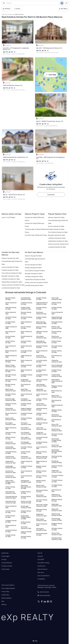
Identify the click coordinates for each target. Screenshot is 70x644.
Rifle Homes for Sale (57, 391)
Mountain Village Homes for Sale (42, 505)
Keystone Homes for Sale (42, 347)
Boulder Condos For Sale (10, 276)
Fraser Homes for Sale (27, 462)
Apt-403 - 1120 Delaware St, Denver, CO (49, 48)
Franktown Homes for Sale (26, 457)
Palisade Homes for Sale (57, 323)
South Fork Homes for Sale (57, 446)
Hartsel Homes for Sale (26, 537)
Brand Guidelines (6, 598)
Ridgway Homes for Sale (57, 387)
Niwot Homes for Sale (42, 525)
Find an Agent (5, 556)
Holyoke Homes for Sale (41, 308)
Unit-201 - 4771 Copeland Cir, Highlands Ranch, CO (16, 49)
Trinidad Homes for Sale (57, 486)
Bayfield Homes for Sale (11, 361)
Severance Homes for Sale (57, 415)
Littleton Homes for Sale (57, 238)
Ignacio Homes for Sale (41, 327)
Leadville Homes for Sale (42, 409)
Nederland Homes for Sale (41, 515)
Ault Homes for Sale (10, 332)
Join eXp (4, 559)
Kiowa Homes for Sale (42, 351)
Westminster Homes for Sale (57, 515)
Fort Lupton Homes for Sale (26, 438)
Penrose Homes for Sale (57, 347)
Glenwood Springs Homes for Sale (26, 487)
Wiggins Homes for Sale (57, 524)
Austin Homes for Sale (10, 342)
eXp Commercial (42, 569)
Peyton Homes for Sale (56, 351)
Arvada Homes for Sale (10, 323)
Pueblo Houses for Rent (33, 268)
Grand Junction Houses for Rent (36, 282)
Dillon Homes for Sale (26, 332)
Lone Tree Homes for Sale (41, 428)
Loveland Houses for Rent (34, 285)
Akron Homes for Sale (11, 303)
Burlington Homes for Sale (11, 424)
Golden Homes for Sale (26, 492)
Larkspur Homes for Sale (42, 400)
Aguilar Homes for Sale (10, 299)
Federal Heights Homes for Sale (26, 409)
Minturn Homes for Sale (41, 477)
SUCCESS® (41, 559)
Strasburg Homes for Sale (57, 462)
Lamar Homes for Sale (42, 395)
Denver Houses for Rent (33, 256)
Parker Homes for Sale (56, 342)
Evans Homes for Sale (26, 395)
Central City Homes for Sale (11, 477)
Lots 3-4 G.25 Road (8, 217)
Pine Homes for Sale (57, 356)
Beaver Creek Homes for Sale (11, 366)
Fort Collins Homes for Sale (58, 232)
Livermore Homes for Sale (41, 419)
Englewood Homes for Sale (26, 380)
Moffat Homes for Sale (41, 481)
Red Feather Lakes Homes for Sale (57, 381)
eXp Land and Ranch (44, 576)
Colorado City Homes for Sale (11, 492)
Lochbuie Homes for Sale (42, 424)
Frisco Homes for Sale (26, 472)
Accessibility (41, 579)
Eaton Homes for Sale (26, 361)
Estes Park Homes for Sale (26, 390)
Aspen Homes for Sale (11, 327)
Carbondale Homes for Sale (11, 448)
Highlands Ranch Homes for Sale (42, 303)
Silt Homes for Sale (56, 420)
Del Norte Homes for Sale (26, 318)
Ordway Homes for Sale (57, 308)
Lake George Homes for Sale (41, 385)
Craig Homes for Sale (11, 526)
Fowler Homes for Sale (26, 452)
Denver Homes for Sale (56, 217)
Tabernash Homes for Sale (57, 471)
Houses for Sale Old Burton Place (35, 219)
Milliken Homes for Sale (41, 472)
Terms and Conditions (8, 585)
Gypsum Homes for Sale (26, 532)
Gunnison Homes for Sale (26, 528)
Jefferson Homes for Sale (42, 332)
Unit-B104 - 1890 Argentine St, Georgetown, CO (50, 158)
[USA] (3, 14)
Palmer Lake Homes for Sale (57, 327)
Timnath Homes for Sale (57, 481)
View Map (51, 75)
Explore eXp (5, 553)
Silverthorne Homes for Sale (57, 430)
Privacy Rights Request (8, 588)
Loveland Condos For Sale (11, 288)
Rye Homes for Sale (56, 401)
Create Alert (51, 195)
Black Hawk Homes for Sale (11, 390)
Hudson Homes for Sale (41, 318)
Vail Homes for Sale (56, 491)
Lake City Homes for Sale (42, 380)
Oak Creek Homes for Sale (57, 299)
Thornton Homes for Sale (57, 476)
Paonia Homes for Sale (56, 332)
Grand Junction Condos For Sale (13, 285)
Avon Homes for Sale (11, 347)
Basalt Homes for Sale (11, 356)
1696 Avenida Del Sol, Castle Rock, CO (15, 157)
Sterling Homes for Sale (57, 457)
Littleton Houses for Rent (34, 277)
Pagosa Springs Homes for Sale (57, 318)
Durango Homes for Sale (26, 351)
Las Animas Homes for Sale (41, 404)
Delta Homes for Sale (26, 323)
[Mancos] (11, 14)
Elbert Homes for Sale (26, 371)
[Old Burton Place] (19, 14)
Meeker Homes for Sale (41, 467)
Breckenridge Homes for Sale (11, 400)
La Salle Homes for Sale (41, 366)
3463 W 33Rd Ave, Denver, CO (13, 85)
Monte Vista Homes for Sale (41, 486)
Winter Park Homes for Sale (57, 534)
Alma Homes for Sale (11, 313)
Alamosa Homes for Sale (11, 308)
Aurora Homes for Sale (56, 226)
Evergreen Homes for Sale (26, 400)
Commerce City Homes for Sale (11, 502)
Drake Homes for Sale (26, 347)
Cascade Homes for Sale (11, 452)
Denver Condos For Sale (10, 258)
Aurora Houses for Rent (33, 265)
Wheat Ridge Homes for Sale (57, 519)
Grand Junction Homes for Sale (26, 502)
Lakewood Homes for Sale (41, 390)
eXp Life (40, 553)
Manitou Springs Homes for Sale (42, 457)
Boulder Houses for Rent (34, 274)
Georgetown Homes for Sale (26, 481)
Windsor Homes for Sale (57, 529)
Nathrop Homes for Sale (41, 510)
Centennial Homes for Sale (11, 472)
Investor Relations (7, 563)
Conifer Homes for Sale (10, 512)
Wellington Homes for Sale (57, 505)
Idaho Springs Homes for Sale (41, 323)
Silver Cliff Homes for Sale (57, 425)
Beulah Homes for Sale (10, 385)
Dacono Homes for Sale (26, 313)
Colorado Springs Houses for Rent (35, 260)
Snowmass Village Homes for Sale (56, 440)
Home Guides (5, 569)
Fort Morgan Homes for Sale (26, 443)
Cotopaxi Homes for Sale (11, 521)
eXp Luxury (41, 572)
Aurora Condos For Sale (10, 267)
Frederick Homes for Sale (26, 467)
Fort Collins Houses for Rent (35, 271)
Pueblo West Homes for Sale (57, 376)
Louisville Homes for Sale (42, 438)
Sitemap (4, 605)
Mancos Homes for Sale (41, 452)
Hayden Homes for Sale (41, 299)
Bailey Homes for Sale (11, 351)
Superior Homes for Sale (57, 467)
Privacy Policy (5, 592)
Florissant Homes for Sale (26, 424)
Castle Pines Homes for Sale (11, 457)
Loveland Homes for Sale (57, 247)
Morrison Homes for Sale (42, 501)
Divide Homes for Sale (27, 337)
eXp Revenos (41, 566)
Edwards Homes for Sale (26, 366)
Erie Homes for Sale (26, 385)
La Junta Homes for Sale (42, 361)
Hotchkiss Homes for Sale (41, 313)
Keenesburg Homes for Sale (41, 342)
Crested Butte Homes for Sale (26, 299)
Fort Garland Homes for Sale (26, 433)
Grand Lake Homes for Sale (26, 507)
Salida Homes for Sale (57, 406)
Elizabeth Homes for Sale (26, 376)
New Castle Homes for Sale (41, 520)
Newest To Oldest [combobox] (18, 9)
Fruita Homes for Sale (26, 477)
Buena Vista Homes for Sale (11, 419)
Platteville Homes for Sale (57, 361)
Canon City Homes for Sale (11, 443)
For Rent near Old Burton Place (36, 235)
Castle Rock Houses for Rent (35, 279)
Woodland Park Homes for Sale (57, 539)
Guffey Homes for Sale (26, 523)
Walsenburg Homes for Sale (57, 495)
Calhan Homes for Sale (10, 438)
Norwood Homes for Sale (42, 534)
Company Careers (7, 566)
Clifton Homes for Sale (10, 488)
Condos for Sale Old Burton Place (35, 225)
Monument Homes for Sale (41, 496)
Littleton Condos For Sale (11, 279)
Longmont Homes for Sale (41, 433)
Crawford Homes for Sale (11, 531)
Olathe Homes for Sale (56, 303)
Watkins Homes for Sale (57, 500)
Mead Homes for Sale (42, 462)
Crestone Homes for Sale (26, 303)
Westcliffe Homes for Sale (57, 510)
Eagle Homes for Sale (26, 356)
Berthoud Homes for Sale (11, 380)
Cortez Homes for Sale (10, 516)
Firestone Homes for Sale (27, 414)
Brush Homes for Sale (11, 414)
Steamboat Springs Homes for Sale (57, 451)
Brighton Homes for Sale (11, 404)
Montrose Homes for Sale (42, 491)
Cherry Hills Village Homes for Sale (10, 482)
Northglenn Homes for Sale (41, 529)
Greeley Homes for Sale (26, 512)
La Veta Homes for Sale (41, 371)
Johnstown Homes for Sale (41, 337)
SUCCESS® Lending (43, 563)
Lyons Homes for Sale (42, 448)
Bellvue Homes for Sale (10, 371)
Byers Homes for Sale (11, 428)
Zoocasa (40, 556)
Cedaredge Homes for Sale (11, 467)
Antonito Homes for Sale (11, 318)
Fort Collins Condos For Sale (12, 273)
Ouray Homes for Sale (57, 313)
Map (35, 641)
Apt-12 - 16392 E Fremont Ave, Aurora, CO (50, 121)
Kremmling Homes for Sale (41, 356)
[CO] (7, 14)
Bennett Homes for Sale (11, 376)
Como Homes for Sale (11, 507)
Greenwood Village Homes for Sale (26, 517)
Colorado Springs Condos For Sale (12, 263)
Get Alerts (63, 9)
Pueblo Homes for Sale (56, 229)
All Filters (7, 9)
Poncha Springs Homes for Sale (57, 366)
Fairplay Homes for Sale (26, 404)
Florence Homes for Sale (26, 419)
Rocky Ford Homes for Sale (57, 396)
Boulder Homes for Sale (57, 235)
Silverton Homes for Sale (57, 435)
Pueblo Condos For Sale (10, 270)
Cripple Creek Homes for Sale (26, 308)
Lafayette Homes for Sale (42, 376)
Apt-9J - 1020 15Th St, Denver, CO (14, 195)
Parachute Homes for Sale (57, 337)
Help (3, 601)
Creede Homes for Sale (10, 536)
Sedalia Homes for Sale (57, 411)
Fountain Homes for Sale (26, 448)
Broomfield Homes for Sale (11, 409)
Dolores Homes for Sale (26, 342)
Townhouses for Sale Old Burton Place (36, 231)
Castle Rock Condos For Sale (12, 282)
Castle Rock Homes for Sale (58, 241)
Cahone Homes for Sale (11, 433)
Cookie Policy (5, 595)
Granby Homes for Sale (26, 497)
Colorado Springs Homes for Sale (11, 497)
